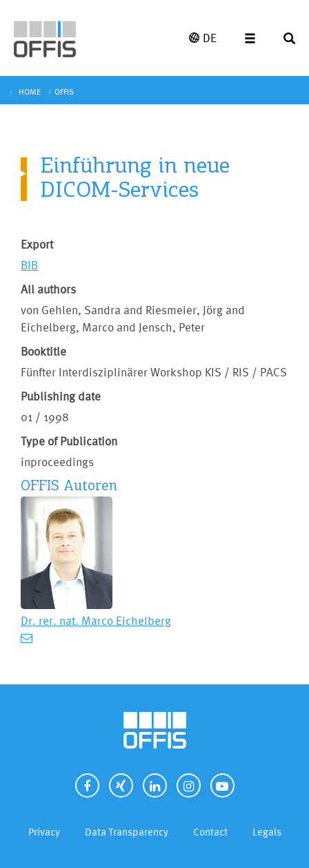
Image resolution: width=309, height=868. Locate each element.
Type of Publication (69, 441)
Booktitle (43, 351)
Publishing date (61, 396)
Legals (267, 832)
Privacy (44, 832)
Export (37, 244)
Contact (210, 832)
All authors (48, 289)
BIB (29, 265)
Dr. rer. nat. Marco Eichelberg (96, 620)
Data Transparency (127, 832)
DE (203, 38)
